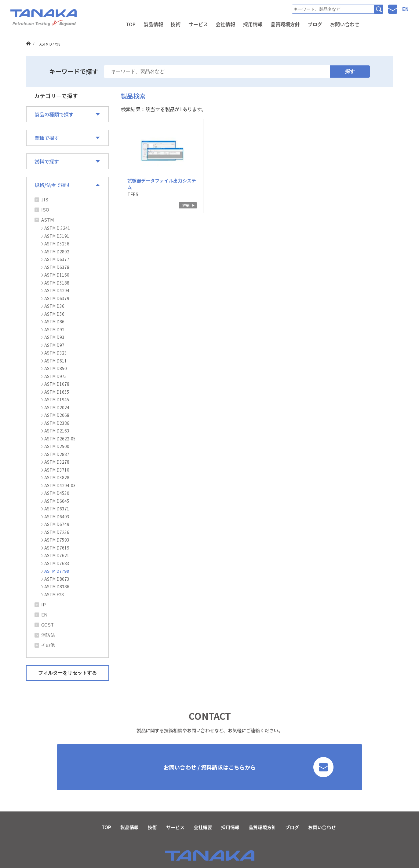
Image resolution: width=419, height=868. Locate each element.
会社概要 (203, 827)
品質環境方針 (285, 24)
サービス (198, 24)
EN (405, 9)
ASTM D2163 (57, 431)
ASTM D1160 (57, 275)
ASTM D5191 (57, 236)
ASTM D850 (56, 368)
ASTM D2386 (57, 423)
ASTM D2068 (57, 415)
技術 (176, 24)
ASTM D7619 (57, 548)
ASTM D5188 (57, 283)
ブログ (315, 24)
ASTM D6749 (57, 524)
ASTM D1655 (57, 392)
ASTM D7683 (57, 563)
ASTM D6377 (57, 259)
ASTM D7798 (57, 571)
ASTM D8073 (57, 579)
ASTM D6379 (57, 298)
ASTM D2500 (57, 446)
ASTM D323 (56, 353)
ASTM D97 (54, 345)
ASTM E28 (54, 594)
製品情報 (153, 24)
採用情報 (253, 24)
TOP (131, 24)
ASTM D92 (54, 329)
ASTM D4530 (57, 493)
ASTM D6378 (57, 267)
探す (350, 71)
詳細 (186, 205)
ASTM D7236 (57, 532)
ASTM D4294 (57, 290)
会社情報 (225, 24)
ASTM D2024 (57, 407)
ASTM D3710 (57, 470)
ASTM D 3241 (57, 228)
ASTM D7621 (57, 555)
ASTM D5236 (57, 244)
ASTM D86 (54, 322)
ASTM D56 (54, 314)
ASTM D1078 (57, 384)
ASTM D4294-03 (60, 485)
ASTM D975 (56, 376)
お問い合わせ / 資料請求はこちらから (249, 767)
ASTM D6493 (57, 517)
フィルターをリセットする (67, 673)
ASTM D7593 (57, 540)
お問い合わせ (345, 24)
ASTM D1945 (57, 399)
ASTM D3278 (57, 462)
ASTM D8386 (57, 587)
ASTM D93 (54, 337)
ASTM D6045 (57, 501)
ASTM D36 (54, 306)
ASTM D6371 (57, 509)
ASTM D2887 (57, 454)
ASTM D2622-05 (60, 439)
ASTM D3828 (57, 477)
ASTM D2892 (57, 252)
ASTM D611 (56, 361)
